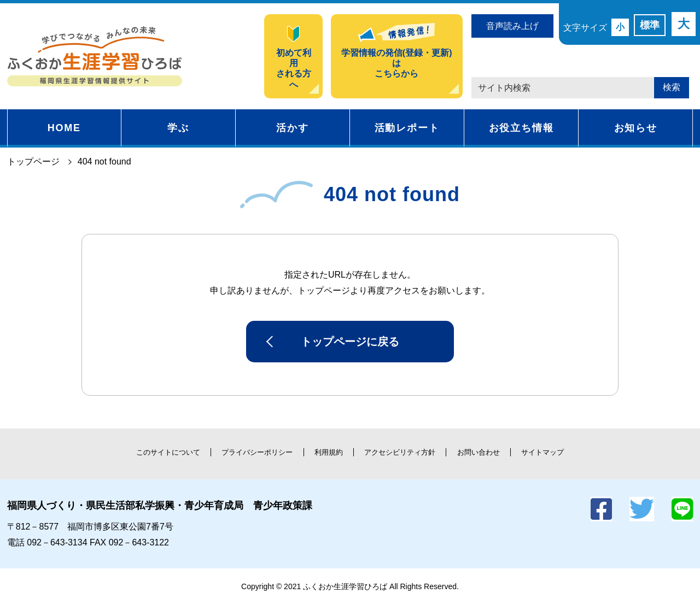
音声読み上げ (512, 26)
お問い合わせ (479, 452)
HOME (64, 128)
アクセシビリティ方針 (400, 452)
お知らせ (636, 128)
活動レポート (407, 128)
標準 (650, 25)
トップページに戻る (350, 342)
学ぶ (178, 128)
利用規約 (329, 452)
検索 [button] (672, 87)
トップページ (33, 161)
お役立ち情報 (521, 128)
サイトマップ (542, 452)
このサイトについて (168, 452)
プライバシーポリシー (257, 452)
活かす (292, 128)
